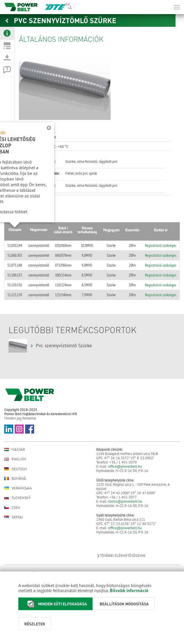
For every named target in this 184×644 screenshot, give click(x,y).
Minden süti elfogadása (55, 604)
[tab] (7, 33)
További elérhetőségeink (121, 556)
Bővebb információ (129, 590)
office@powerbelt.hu (125, 466)
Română (15, 479)
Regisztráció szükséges (160, 245)
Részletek (35, 624)
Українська (18, 488)
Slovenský (17, 498)
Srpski (14, 517)
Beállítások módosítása (124, 604)
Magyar (15, 450)
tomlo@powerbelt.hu (125, 501)
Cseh (12, 507)
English (15, 459)
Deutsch (16, 469)
